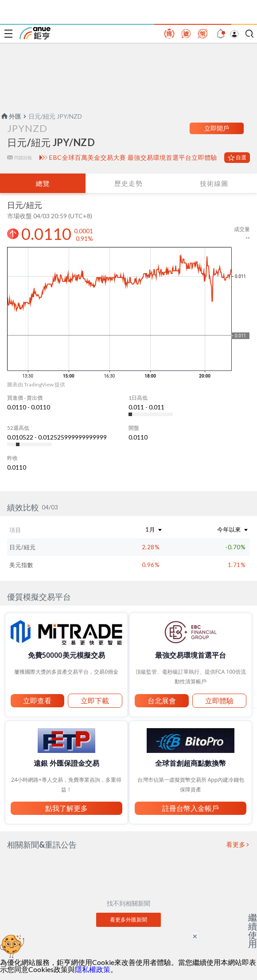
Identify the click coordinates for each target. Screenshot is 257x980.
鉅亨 (35, 33)
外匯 (11, 116)
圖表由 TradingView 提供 (36, 384)
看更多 (236, 845)
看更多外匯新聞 (128, 920)
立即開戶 (217, 128)
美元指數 (21, 565)
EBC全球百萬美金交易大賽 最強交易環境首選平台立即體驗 (133, 158)
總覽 (43, 183)
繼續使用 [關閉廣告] (253, 930)
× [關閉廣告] (195, 936)
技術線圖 (214, 183)
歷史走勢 (128, 183)
